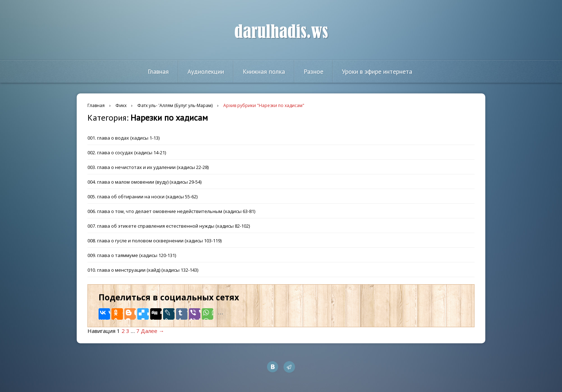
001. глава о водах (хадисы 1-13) (123, 138)
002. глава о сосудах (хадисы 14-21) (127, 153)
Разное (313, 71)
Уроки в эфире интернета (377, 71)
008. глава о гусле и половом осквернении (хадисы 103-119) (154, 241)
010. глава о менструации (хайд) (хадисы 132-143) (143, 270)
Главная (158, 71)
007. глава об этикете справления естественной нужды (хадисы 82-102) (169, 226)
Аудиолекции (206, 71)
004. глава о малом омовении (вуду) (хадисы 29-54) (144, 182)
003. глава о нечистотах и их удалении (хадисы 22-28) (148, 167)
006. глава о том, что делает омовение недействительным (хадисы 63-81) (171, 211)
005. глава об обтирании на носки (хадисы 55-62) (142, 197)
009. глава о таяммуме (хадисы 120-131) (132, 255)
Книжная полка (264, 71)
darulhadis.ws (281, 32)
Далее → (153, 331)
